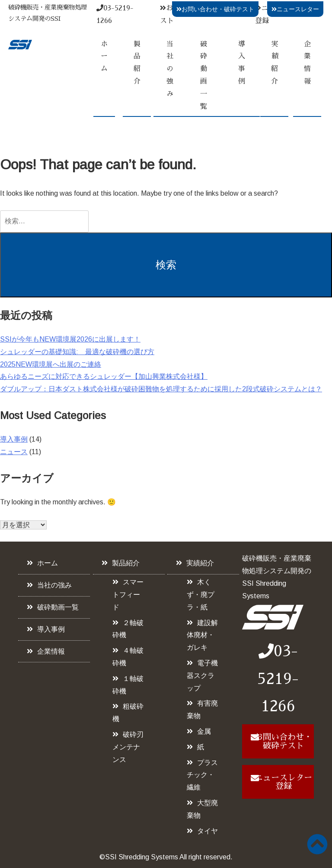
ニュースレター (295, 9)
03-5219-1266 (278, 679)
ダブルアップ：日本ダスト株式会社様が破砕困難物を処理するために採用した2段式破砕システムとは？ (161, 389)
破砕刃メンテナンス (128, 747)
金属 (204, 731)
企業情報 (307, 63)
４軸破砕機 (128, 657)
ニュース (14, 452)
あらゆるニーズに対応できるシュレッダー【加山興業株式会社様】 (104, 376)
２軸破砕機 (128, 629)
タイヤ (207, 831)
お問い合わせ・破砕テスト (215, 9)
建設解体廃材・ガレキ (202, 635)
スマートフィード (128, 595)
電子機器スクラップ (202, 676)
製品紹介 (137, 63)
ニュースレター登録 (283, 782)
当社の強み (170, 69)
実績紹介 (275, 63)
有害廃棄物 (202, 710)
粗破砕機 (128, 713)
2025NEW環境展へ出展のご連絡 (51, 364)
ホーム (104, 57)
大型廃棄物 (202, 809)
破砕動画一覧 (204, 75)
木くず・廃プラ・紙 (201, 595)
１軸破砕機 (128, 685)
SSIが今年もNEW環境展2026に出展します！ (70, 339)
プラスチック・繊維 (202, 775)
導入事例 (242, 63)
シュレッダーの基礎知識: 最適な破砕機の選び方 (77, 352)
